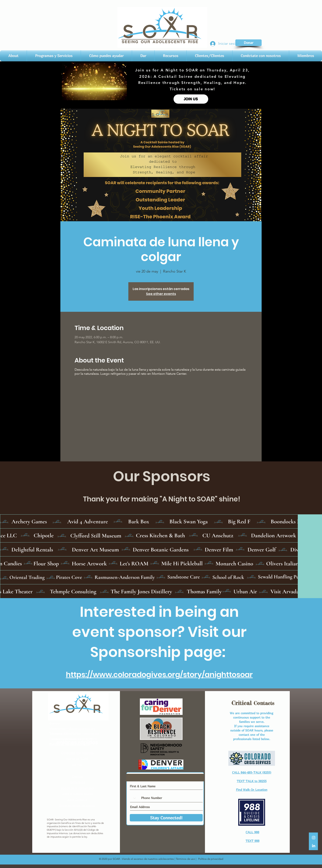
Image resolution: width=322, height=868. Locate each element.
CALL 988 (252, 832)
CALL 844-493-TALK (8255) (252, 772)
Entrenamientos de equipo (77, 805)
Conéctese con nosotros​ (77, 753)
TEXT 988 (252, 841)
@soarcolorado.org (82, 729)
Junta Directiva (77, 800)
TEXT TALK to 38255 (252, 781)
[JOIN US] (191, 99)
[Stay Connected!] (166, 818)
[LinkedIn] (314, 846)
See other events (161, 294)
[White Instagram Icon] (314, 838)
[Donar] (248, 43)
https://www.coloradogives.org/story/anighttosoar (159, 675)
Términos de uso (185, 859)
